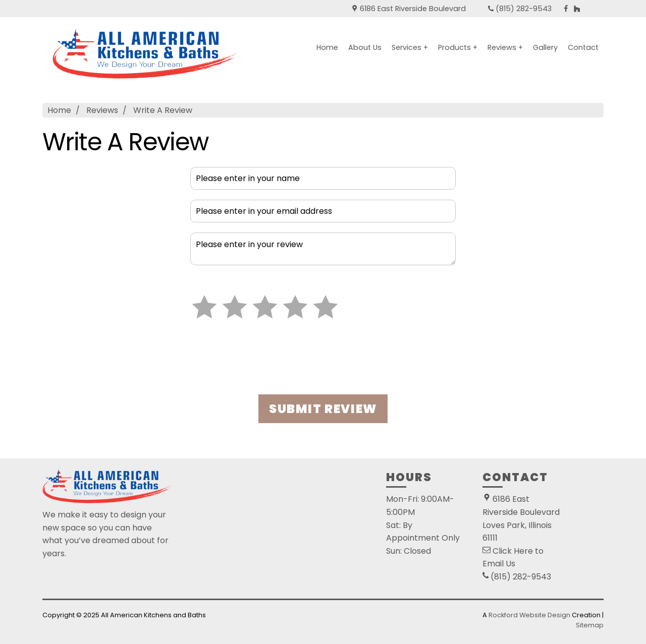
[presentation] (323, 361)
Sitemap (590, 625)
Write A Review (163, 110)
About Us (365, 47)
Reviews (102, 110)
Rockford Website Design (529, 615)
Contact (583, 47)
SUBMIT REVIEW (323, 409)
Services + (410, 47)
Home (327, 47)
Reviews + (505, 47)
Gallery (545, 47)
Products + (458, 47)
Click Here (513, 551)
